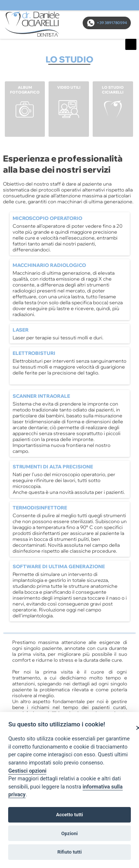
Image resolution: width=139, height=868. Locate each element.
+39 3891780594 (107, 23)
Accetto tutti (69, 815)
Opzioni (69, 833)
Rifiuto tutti (70, 852)
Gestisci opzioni (27, 771)
